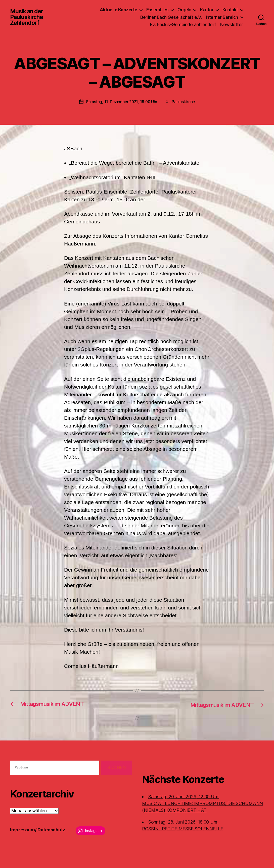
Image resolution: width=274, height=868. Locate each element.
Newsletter (232, 24)
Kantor (207, 10)
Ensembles (157, 10)
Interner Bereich (222, 17)
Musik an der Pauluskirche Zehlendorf (28, 17)
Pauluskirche (184, 102)
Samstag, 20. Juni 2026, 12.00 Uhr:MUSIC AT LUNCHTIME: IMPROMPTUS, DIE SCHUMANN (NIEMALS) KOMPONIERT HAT (202, 803)
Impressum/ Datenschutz (38, 829)
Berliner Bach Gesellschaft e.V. (171, 17)
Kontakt (230, 10)
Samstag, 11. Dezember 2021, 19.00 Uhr (122, 102)
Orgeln (184, 10)
